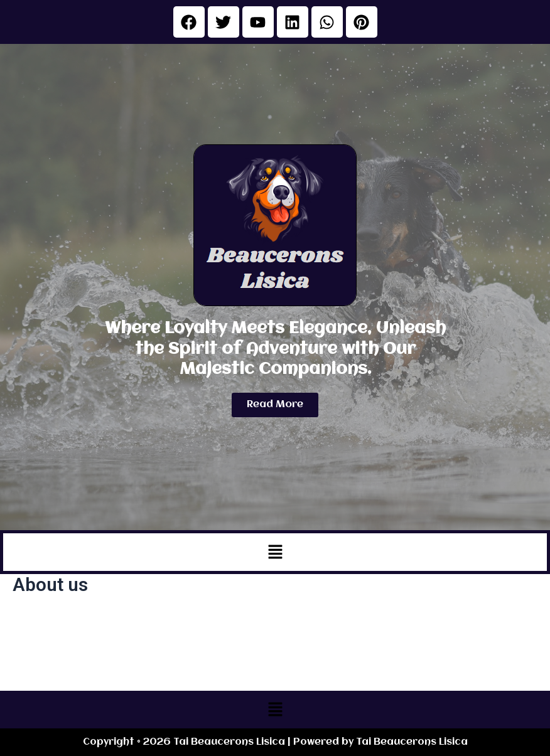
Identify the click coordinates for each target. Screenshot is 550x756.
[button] (275, 552)
